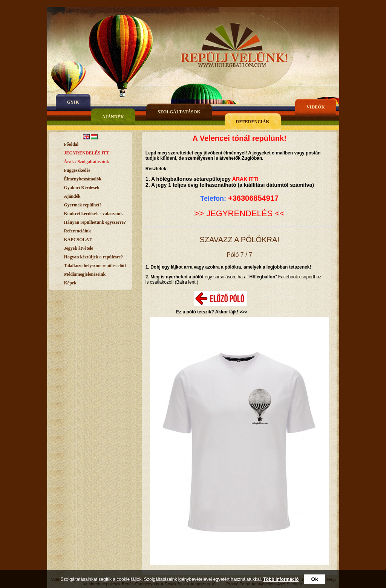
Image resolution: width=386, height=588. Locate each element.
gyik (73, 102)
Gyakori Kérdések (82, 188)
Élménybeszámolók (83, 179)
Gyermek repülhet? (83, 205)
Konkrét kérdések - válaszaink (93, 214)
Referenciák (253, 122)
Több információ (281, 579)
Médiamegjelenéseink (85, 274)
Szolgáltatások (179, 112)
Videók (316, 107)
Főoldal (71, 144)
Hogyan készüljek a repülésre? (94, 257)
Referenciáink (78, 231)
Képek (70, 283)
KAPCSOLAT (78, 240)
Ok (315, 579)
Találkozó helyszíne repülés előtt (95, 266)
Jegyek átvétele (79, 248)
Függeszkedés (77, 170)
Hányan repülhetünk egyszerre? (95, 222)
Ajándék (113, 117)
